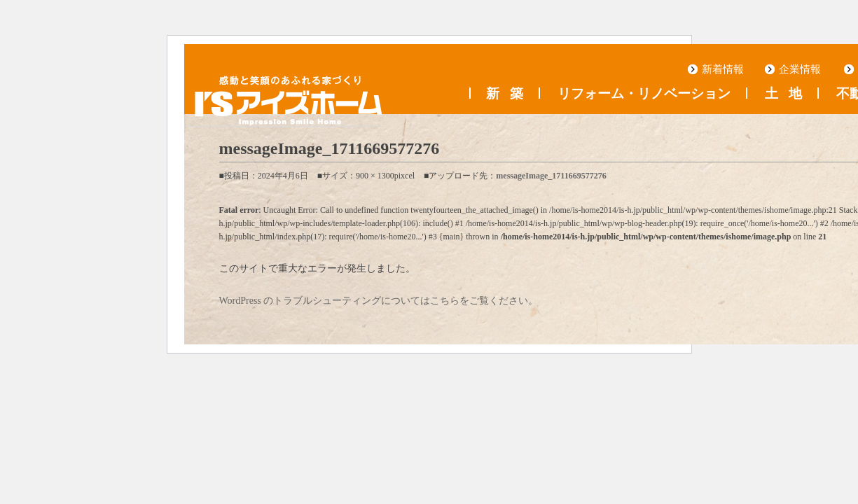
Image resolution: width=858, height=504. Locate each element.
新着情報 (723, 69)
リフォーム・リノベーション (644, 94)
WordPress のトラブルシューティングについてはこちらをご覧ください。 (379, 301)
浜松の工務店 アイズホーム (289, 101)
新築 (505, 94)
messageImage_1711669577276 (551, 176)
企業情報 (800, 69)
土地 (783, 94)
